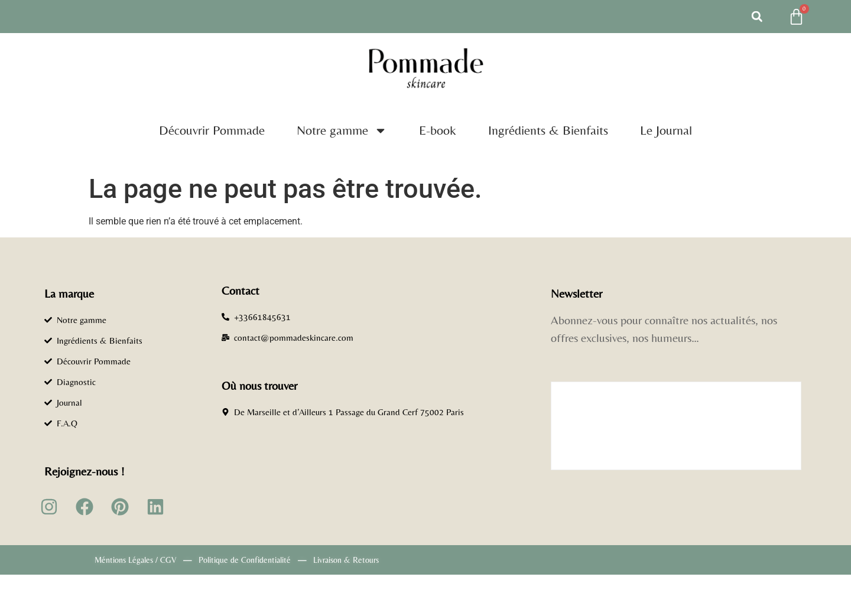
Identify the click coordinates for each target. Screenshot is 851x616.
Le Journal (666, 130)
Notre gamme (342, 131)
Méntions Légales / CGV (135, 560)
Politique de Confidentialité (245, 560)
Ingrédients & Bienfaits (548, 130)
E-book (438, 130)
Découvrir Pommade (212, 130)
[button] (757, 17)
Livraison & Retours (346, 560)
